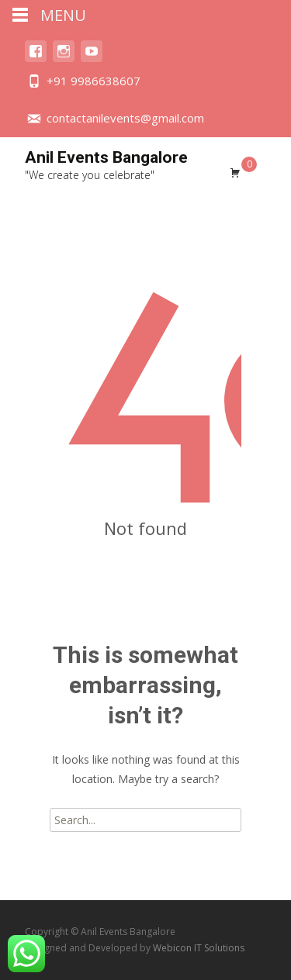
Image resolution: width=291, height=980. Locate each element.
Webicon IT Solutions (199, 948)
